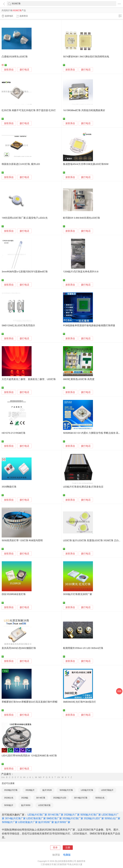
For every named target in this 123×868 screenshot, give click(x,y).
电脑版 (67, 855)
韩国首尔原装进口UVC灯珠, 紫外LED (21, 164)
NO (40, 777)
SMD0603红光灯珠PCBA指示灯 (79, 702)
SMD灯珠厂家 (54, 818)
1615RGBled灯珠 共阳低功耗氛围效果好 (84, 110)
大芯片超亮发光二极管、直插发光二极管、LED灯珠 (29, 379)
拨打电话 (24, 70)
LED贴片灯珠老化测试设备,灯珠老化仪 (83, 487)
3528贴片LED (60, 798)
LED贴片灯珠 (87, 790)
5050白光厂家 (112, 818)
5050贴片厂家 (10, 822)
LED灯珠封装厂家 (36, 818)
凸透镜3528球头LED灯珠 (15, 57)
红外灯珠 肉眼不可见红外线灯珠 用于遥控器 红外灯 (29, 110)
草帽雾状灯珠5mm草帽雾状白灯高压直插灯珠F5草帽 (29, 702)
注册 (68, 848)
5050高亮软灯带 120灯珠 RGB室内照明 (22, 540)
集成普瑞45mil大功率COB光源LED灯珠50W (86, 164)
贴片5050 (26, 805)
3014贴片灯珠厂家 (15, 818)
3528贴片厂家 (72, 815)
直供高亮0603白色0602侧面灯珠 (19, 648)
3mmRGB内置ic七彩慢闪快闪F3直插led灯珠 (25, 272)
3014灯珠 (41, 798)
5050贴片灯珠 (66, 790)
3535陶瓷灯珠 (9, 487)
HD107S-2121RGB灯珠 (13, 433)
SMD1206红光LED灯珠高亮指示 (18, 325)
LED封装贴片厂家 (28, 822)
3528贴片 (30, 790)
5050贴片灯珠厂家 (91, 815)
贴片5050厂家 (62, 822)
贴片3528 (47, 790)
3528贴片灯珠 (11, 790)
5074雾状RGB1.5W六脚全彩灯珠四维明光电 (86, 57)
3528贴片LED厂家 (94, 818)
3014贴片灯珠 (81, 798)
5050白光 (100, 798)
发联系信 (9, 70)
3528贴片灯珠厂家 (73, 818)
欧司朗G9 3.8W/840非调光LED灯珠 (81, 218)
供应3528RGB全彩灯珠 (14, 594)
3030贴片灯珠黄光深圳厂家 (78, 594)
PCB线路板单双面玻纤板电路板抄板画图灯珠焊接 (89, 325)
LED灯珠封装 (44, 805)
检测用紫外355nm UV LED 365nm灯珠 (83, 648)
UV (59, 777)
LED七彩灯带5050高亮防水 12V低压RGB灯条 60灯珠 (29, 756)
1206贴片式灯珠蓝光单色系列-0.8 (81, 272)
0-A (3, 777)
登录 (55, 848)
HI (24, 777)
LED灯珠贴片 (107, 790)
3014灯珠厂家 (56, 815)
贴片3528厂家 (46, 822)
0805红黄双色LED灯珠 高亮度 (79, 379)
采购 (119, 691)
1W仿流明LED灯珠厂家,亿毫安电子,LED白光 (25, 218)
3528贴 (25, 798)
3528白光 (9, 798)
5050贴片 (9, 805)
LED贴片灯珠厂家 (37, 815)
